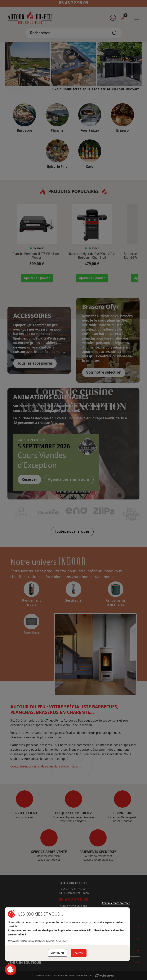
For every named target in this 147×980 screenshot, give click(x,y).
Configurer (58, 953)
